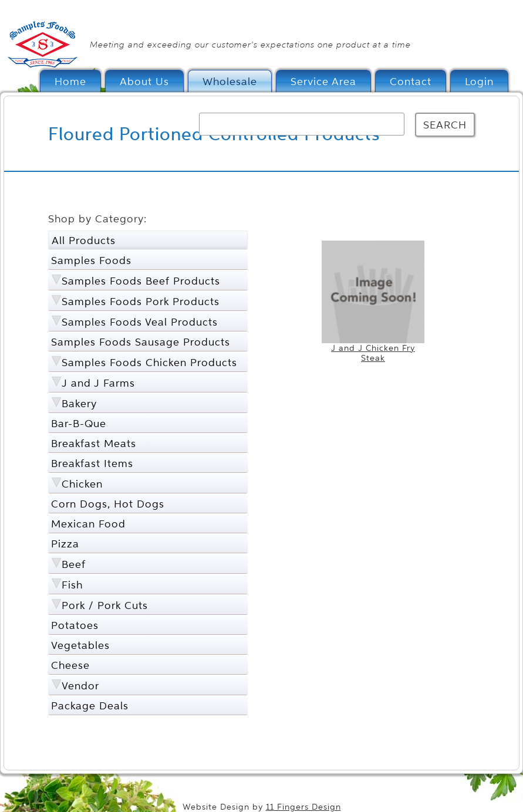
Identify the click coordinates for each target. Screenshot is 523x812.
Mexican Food (88, 524)
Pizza (65, 544)
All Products (84, 240)
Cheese (70, 665)
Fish (72, 585)
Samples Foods (91, 260)
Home (70, 81)
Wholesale (230, 81)
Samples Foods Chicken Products (149, 362)
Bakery (79, 403)
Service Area (323, 81)
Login (479, 81)
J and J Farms (98, 383)
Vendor (80, 686)
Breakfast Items (92, 463)
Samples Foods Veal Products (140, 322)
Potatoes (75, 625)
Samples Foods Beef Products (141, 281)
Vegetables (80, 645)
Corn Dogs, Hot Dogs (108, 504)
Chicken (82, 484)
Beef (74, 564)
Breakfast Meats (94, 443)
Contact (411, 81)
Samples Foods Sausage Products (141, 342)
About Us (144, 81)
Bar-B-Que (79, 423)
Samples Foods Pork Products (141, 301)
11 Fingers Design (303, 807)
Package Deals (90, 706)
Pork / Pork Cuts (105, 605)
